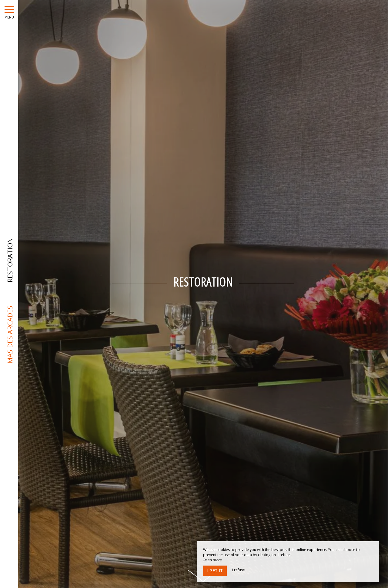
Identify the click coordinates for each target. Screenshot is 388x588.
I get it (215, 571)
